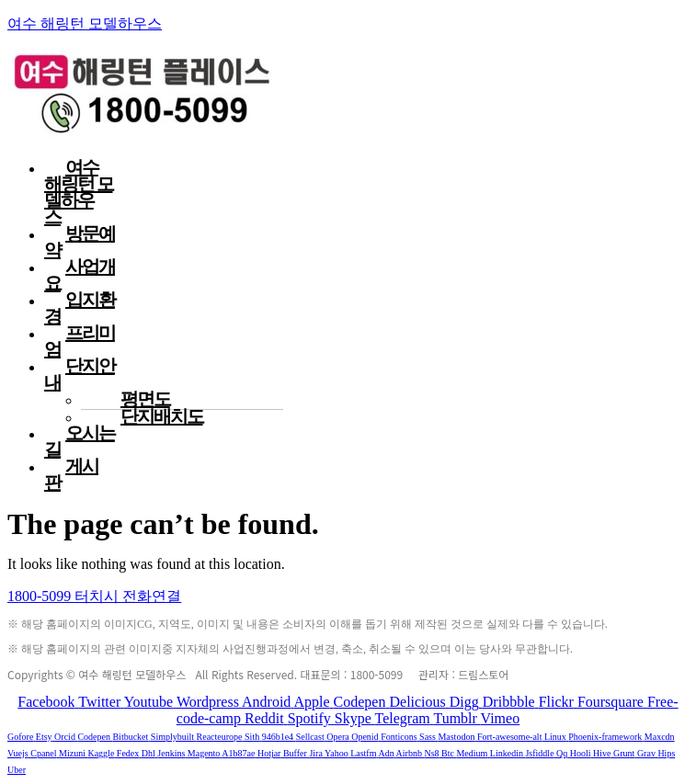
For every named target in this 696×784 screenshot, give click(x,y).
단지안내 (80, 374)
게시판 (71, 474)
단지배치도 (162, 416)
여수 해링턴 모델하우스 (85, 23)
